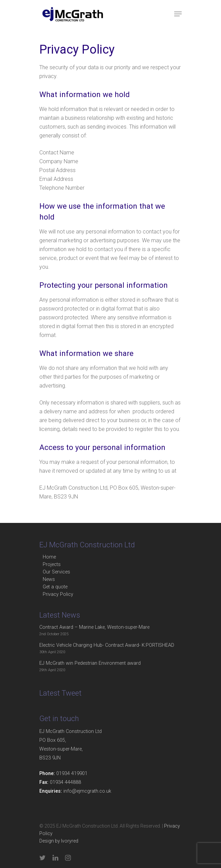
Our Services (56, 572)
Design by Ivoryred (59, 841)
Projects (52, 564)
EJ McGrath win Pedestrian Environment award (90, 663)
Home (49, 557)
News (49, 579)
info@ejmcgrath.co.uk (87, 791)
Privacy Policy (58, 594)
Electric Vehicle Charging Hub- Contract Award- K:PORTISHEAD (107, 645)
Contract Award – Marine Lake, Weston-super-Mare (94, 627)
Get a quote (55, 587)
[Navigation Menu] (178, 14)
